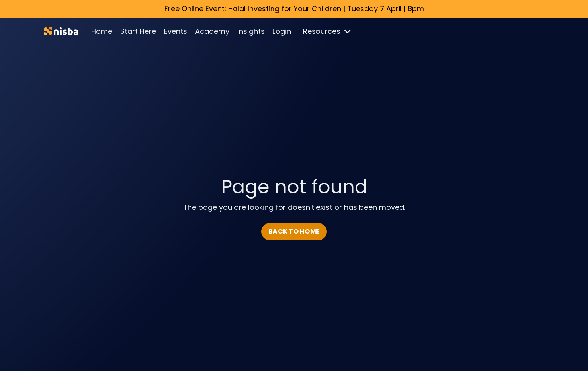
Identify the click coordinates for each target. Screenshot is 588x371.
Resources (327, 31)
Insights (251, 31)
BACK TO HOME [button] (294, 231)
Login (282, 31)
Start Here (138, 31)
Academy (212, 31)
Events (176, 31)
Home (102, 31)
